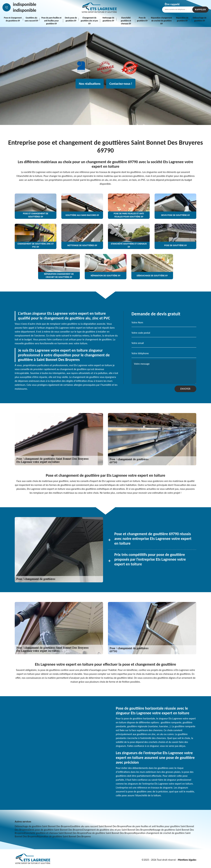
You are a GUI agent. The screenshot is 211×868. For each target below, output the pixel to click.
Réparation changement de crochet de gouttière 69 (162, 21)
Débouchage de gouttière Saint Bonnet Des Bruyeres (42, 826)
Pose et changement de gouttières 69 (13, 19)
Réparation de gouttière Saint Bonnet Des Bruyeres (64, 836)
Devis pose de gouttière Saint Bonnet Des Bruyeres (55, 830)
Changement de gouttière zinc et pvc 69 (89, 21)
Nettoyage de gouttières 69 (108, 19)
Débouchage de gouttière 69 (199, 19)
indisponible (25, 4)
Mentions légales (187, 860)
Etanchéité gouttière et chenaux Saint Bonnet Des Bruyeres (55, 833)
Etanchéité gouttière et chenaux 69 (126, 21)
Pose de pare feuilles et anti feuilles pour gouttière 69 (51, 21)
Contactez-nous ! (121, 84)
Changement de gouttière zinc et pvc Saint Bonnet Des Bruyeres (116, 830)
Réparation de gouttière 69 (182, 19)
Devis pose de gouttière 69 (71, 19)
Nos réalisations (90, 84)
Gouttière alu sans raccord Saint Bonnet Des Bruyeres (98, 826)
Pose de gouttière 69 (142, 19)
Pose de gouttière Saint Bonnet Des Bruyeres (110, 833)
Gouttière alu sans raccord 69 (31, 19)
